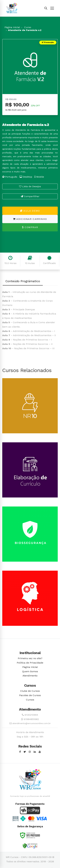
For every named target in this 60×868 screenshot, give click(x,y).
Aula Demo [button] (30, 211)
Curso (27, 27)
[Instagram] (30, 752)
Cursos (30, 700)
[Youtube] (40, 752)
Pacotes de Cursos (30, 695)
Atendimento (30, 676)
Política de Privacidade (30, 663)
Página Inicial (12, 27)
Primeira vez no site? (30, 658)
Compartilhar (30, 196)
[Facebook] (20, 752)
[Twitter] (25, 752)
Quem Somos (30, 671)
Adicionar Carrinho (30, 219)
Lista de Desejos (30, 186)
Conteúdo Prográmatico (23, 281)
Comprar (30, 227)
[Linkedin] (35, 752)
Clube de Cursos (30, 691)
